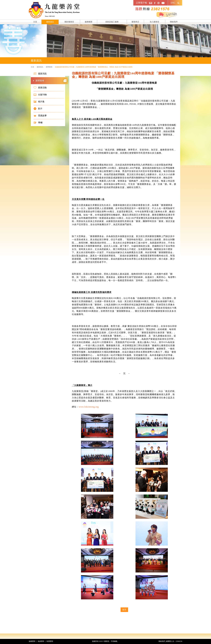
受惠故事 (40, 116)
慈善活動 (40, 88)
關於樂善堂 (69, 22)
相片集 (39, 102)
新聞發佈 (49, 67)
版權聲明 (32, 641)
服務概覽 (89, 22)
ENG (173, 3)
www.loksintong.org (89, 407)
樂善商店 (135, 22)
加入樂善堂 (154, 22)
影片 (38, 109)
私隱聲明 (50, 641)
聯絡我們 (174, 22)
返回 (124, 610)
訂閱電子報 (142, 3)
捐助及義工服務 (112, 22)
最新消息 (40, 74)
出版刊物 (40, 95)
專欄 (38, 123)
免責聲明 (41, 641)
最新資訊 (50, 22)
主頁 (35, 22)
